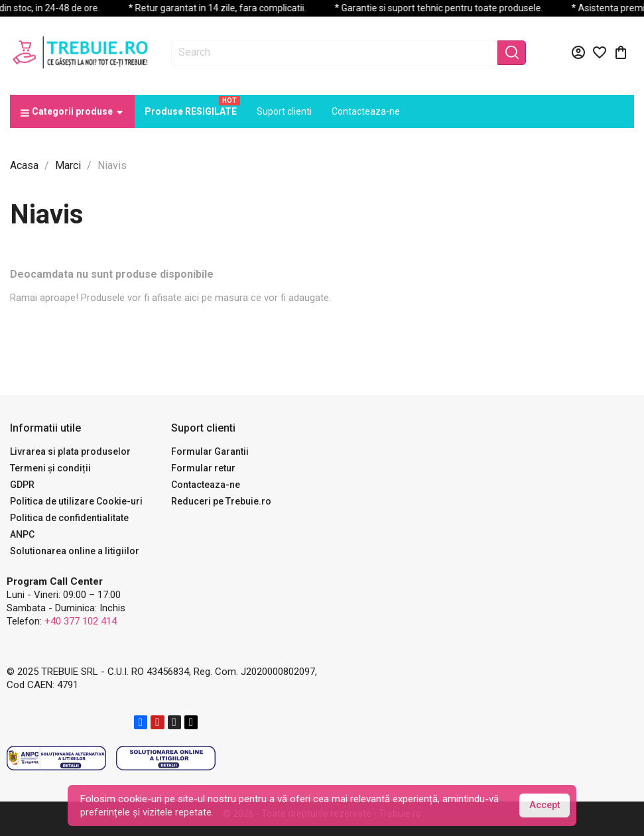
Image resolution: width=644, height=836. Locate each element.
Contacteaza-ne (206, 485)
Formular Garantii (210, 451)
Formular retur (203, 468)
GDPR (22, 485)
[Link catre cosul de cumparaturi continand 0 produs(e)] (621, 52)
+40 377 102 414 (81, 621)
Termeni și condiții (50, 468)
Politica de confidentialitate (69, 518)
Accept (545, 805)
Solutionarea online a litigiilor (75, 551)
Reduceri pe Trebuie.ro (221, 501)
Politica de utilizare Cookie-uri (76, 501)
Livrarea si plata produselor (70, 451)
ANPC (22, 534)
